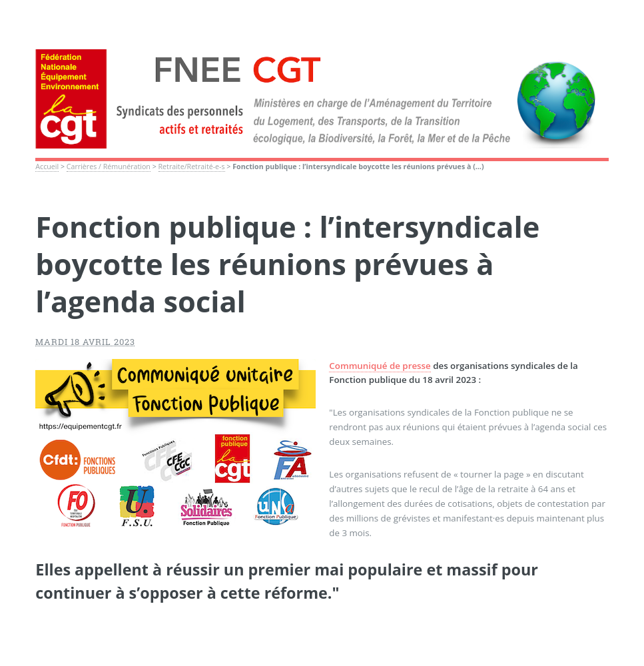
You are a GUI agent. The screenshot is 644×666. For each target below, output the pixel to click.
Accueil (47, 166)
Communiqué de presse (380, 366)
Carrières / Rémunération (109, 166)
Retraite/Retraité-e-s (192, 166)
